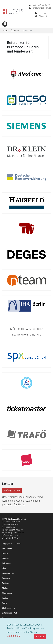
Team (4, 603)
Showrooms (7, 593)
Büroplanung (7, 548)
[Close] (40, 637)
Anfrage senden (12, 490)
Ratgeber (6, 558)
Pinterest (43, 16)
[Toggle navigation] (5, 24)
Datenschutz (14, 636)
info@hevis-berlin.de (42, 8)
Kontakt (5, 598)
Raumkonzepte (8, 573)
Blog (4, 568)
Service (5, 553)
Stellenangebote (9, 608)
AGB (16, 613)
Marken (5, 588)
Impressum (7, 618)
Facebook (43, 13)
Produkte (6, 583)
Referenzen (7, 563)
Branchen (6, 578)
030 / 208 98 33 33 (41, 5)
